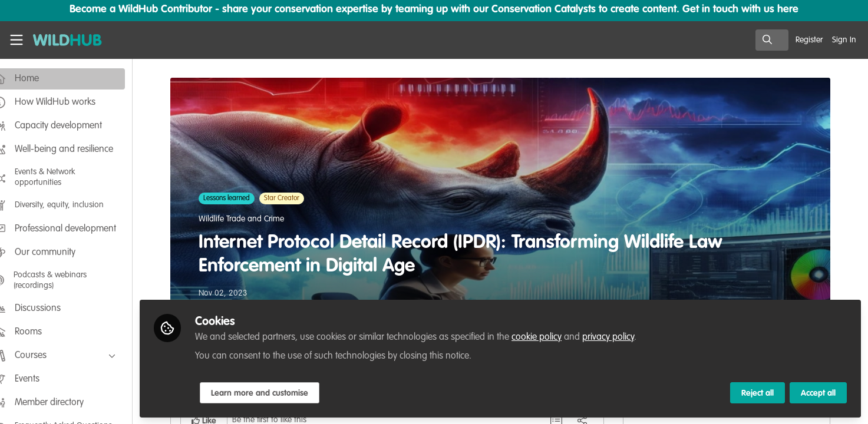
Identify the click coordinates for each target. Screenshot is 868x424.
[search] (772, 40)
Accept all (818, 393)
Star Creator (291, 198)
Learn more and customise (278, 393)
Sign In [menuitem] (844, 40)
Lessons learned (236, 198)
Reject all (758, 393)
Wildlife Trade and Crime (251, 219)
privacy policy (626, 337)
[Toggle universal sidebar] (16, 40)
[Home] (63, 40)
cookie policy (555, 337)
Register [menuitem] (809, 40)
